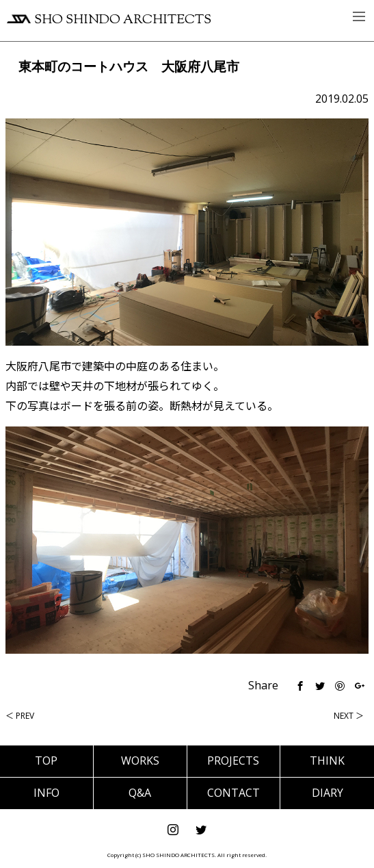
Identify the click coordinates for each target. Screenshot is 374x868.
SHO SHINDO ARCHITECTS (109, 20)
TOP (46, 761)
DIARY (328, 793)
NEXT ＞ (349, 716)
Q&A (140, 793)
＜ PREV (20, 716)
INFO (46, 793)
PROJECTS (233, 761)
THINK (327, 761)
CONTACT (233, 793)
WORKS (140, 761)
